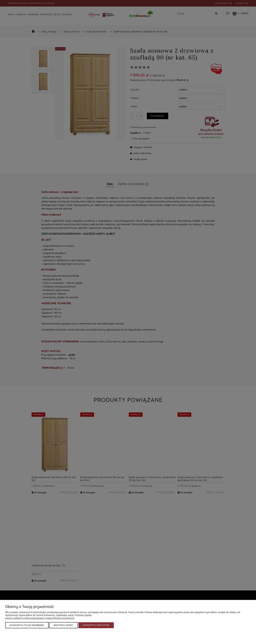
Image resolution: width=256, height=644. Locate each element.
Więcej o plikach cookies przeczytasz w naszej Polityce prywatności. (40, 618)
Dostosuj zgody (64, 625)
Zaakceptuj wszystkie (96, 625)
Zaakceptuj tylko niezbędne (27, 625)
